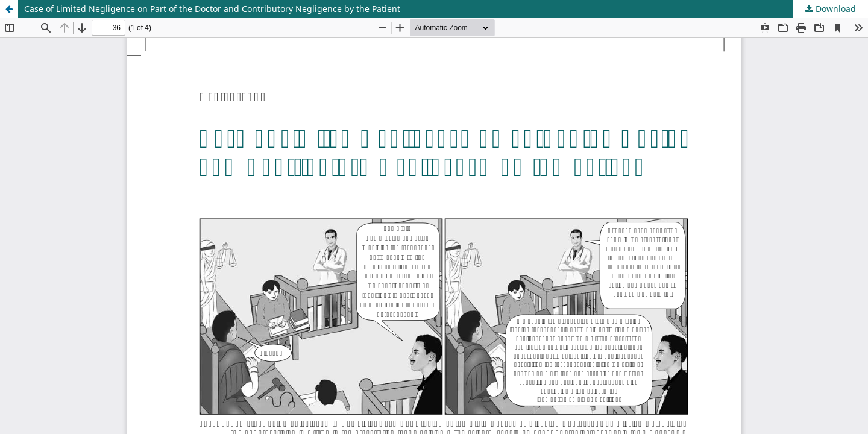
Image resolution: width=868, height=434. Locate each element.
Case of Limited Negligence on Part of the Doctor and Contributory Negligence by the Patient (212, 9)
